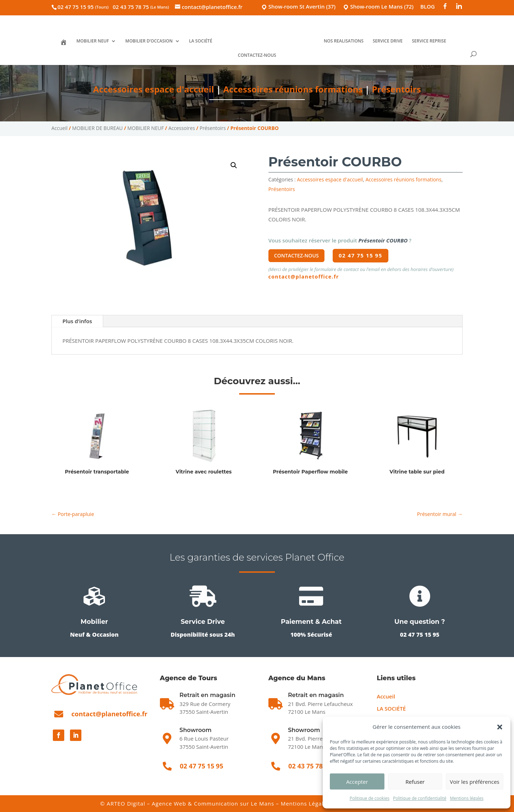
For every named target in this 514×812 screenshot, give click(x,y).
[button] (500, 727)
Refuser (415, 782)
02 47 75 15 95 (83, 7)
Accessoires (182, 128)
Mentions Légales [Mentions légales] (305, 803)
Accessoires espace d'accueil (154, 89)
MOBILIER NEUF (93, 41)
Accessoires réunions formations (293, 89)
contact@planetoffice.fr (304, 277)
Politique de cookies (369, 798)
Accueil (59, 128)
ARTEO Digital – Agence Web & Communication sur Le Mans (191, 803)
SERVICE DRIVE (388, 41)
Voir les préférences (475, 782)
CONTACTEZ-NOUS (257, 56)
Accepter (357, 782)
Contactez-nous (296, 255)
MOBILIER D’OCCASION (149, 41)
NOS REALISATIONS (344, 41)
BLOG (427, 7)
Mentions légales (467, 798)
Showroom (196, 730)
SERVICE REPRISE (429, 41)
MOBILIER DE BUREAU (97, 128)
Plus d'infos (77, 321)
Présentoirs (396, 89)
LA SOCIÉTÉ (201, 41)
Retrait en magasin (316, 695)
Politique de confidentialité (420, 798)
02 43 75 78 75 (141, 7)
